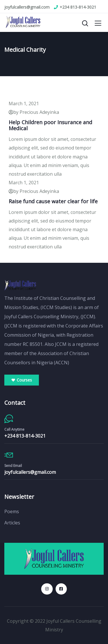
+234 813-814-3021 (25, 436)
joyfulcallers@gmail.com (30, 472)
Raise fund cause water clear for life (53, 201)
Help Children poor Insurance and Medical (50, 125)
